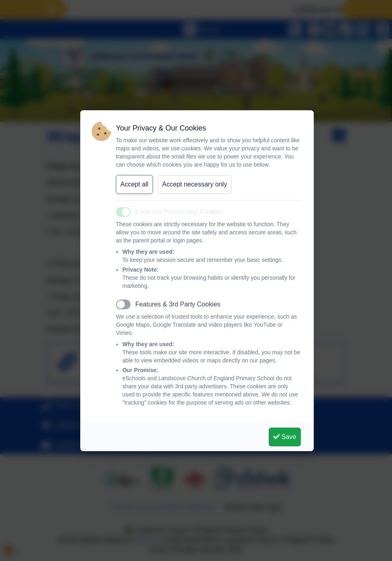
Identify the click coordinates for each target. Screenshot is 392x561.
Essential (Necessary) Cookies (180, 212)
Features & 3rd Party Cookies (178, 304)
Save (285, 437)
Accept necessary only (195, 184)
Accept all (134, 184)
